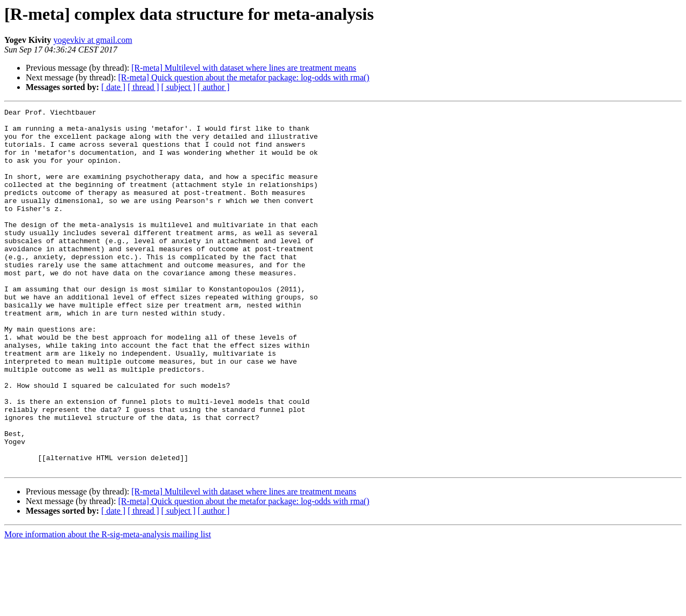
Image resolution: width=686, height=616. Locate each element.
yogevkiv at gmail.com (93, 40)
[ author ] (214, 87)
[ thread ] (143, 87)
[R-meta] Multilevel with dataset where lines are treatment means (244, 68)
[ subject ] (178, 87)
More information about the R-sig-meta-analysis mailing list (108, 607)
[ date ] (113, 87)
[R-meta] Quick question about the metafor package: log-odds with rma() (244, 77)
